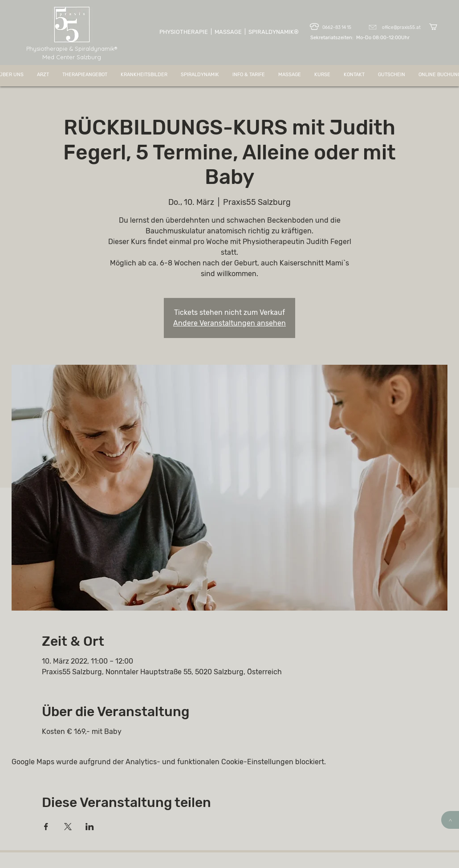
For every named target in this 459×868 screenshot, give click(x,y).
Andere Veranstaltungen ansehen (229, 323)
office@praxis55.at (401, 28)
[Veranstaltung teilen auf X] (68, 827)
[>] (450, 820)
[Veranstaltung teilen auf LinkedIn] (90, 827)
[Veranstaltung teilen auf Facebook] (46, 827)
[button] (437, 27)
